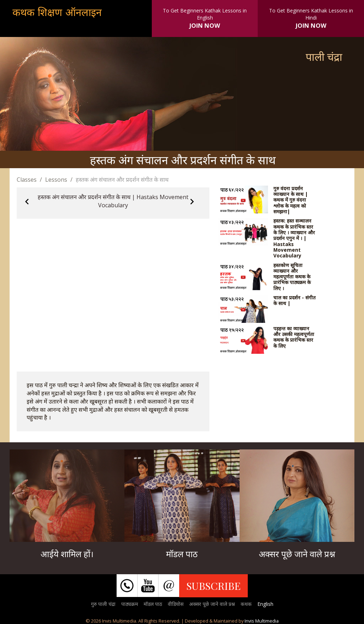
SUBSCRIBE (213, 586)
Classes (27, 180)
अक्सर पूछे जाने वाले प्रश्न (212, 604)
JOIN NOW (205, 25)
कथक (246, 604)
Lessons (56, 180)
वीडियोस (176, 604)
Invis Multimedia (262, 621)
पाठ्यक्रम (130, 604)
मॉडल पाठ (153, 604)
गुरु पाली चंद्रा (103, 604)
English (265, 604)
